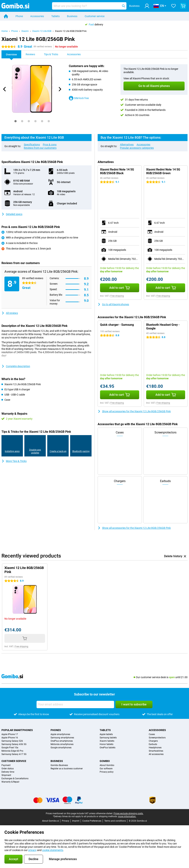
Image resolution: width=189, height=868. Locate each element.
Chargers (153, 741)
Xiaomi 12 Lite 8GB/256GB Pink (71, 31)
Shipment (6, 775)
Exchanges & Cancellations (15, 779)
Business (72, 16)
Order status (8, 769)
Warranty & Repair (10, 782)
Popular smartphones (17, 730)
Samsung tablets (108, 738)
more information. (127, 816)
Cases (152, 734)
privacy (32, 850)
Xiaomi (25, 31)
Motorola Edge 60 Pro (12, 751)
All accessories (156, 754)
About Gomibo (107, 765)
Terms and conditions (115, 821)
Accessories (37, 16)
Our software (106, 769)
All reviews (10, 313)
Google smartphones (61, 748)
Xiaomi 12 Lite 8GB (42, 31)
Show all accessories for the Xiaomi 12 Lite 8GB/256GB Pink (134, 411)
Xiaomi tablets (107, 741)
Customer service (95, 16)
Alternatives (127, 145)
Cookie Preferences (92, 821)
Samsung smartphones (62, 738)
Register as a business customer (67, 769)
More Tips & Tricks (14, 461)
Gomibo (105, 761)
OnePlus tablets (108, 748)
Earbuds (153, 744)
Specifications (32, 145)
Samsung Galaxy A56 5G (14, 744)
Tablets (55, 16)
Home (5, 31)
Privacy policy (107, 772)
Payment (6, 765)
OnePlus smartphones (62, 741)
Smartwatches (156, 751)
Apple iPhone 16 (10, 738)
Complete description (16, 366)
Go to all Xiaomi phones (113, 304)
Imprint (76, 821)
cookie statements (53, 850)
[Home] (6, 16)
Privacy (66, 821)
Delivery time (8, 772)
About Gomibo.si (50, 821)
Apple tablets (106, 734)
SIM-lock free (79, 98)
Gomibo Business (59, 765)
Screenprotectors (157, 738)
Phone (19, 16)
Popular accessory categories (137, 148)
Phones (56, 730)
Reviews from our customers (40, 148)
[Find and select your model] (89, 6)
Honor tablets (106, 744)
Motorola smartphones (62, 744)
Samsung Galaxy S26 (12, 741)
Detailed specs (12, 214)
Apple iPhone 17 (10, 734)
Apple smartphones (60, 734)
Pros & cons (50, 145)
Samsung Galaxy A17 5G (14, 754)
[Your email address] (75, 704)
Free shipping (117, 296)
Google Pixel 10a (10, 748)
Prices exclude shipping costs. (128, 813)
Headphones (155, 748)
